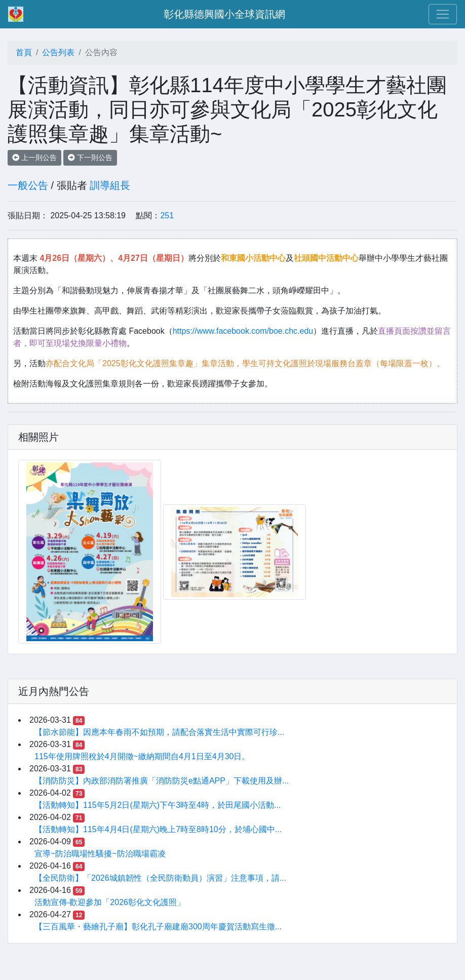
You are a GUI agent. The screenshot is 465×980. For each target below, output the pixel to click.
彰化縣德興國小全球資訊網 (224, 14)
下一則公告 (90, 158)
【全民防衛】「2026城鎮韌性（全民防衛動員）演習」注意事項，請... (160, 878)
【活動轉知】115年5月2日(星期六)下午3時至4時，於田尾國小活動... (158, 805)
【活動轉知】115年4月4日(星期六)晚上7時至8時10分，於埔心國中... (158, 829)
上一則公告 (34, 158)
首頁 (24, 52)
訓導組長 (110, 185)
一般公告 (28, 185)
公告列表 (58, 52)
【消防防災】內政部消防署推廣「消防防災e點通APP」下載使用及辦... (162, 781)
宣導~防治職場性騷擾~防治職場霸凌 (100, 854)
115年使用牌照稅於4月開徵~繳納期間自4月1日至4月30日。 (142, 756)
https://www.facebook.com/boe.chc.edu (243, 331)
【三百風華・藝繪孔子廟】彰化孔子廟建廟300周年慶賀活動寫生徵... (158, 927)
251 (167, 215)
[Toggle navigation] (443, 14)
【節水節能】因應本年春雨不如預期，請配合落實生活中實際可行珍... (159, 732)
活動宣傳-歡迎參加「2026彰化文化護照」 (110, 902)
